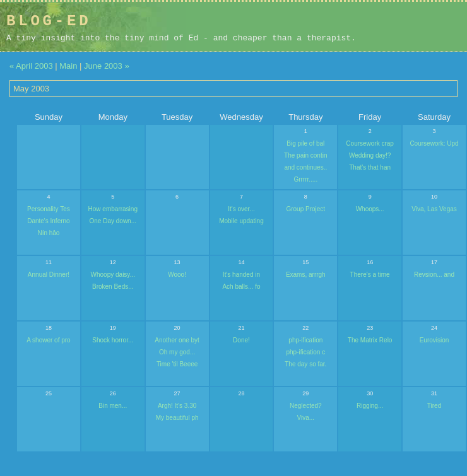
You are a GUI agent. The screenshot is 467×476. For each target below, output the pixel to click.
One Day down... (113, 221)
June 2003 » (107, 66)
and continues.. (305, 167)
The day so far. (305, 364)
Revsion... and (434, 275)
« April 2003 (31, 66)
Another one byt (177, 340)
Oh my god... (177, 352)
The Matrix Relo (370, 340)
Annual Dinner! (49, 275)
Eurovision (434, 340)
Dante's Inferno (49, 221)
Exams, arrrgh (306, 275)
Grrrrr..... (305, 179)
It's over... (241, 209)
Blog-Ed (49, 21)
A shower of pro (48, 340)
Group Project (305, 209)
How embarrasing (113, 209)
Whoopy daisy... (113, 275)
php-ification (305, 340)
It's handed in (241, 275)
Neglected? (306, 406)
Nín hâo (48, 233)
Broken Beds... (113, 287)
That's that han (370, 167)
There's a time (370, 275)
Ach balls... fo (241, 287)
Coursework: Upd (434, 143)
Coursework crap (370, 143)
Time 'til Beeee (177, 364)
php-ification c (305, 352)
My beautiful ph (177, 418)
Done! (241, 340)
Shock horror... (113, 340)
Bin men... (113, 406)
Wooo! (177, 275)
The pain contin (305, 155)
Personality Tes (49, 209)
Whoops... (370, 209)
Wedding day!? (370, 155)
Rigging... (370, 406)
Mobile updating (241, 221)
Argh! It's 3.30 (177, 406)
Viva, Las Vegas (434, 209)
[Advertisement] (381, 26)
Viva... (305, 418)
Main (68, 66)
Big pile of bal (305, 143)
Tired (434, 406)
